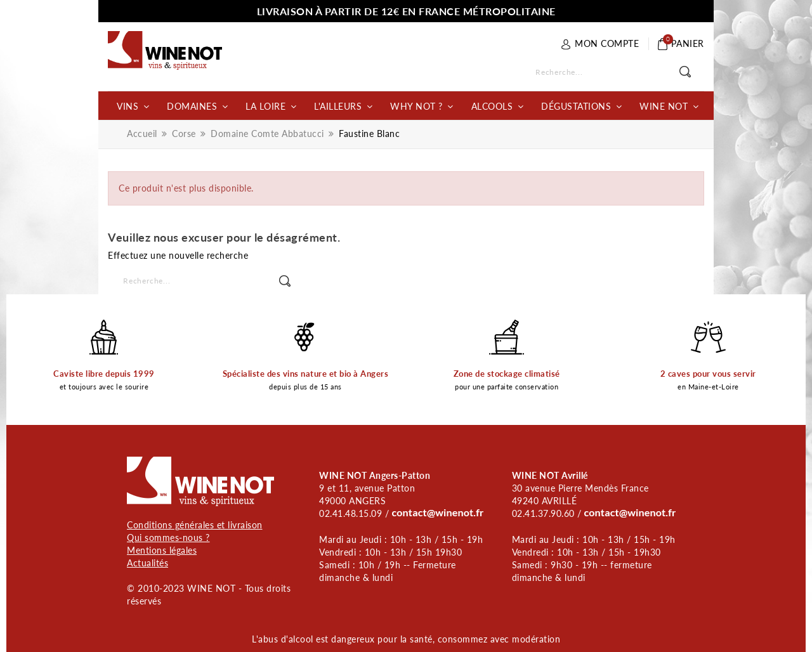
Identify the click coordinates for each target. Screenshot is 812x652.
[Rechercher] (609, 73)
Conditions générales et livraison (195, 525)
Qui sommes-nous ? (168, 538)
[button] (133, 106)
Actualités (147, 563)
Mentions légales (162, 550)
